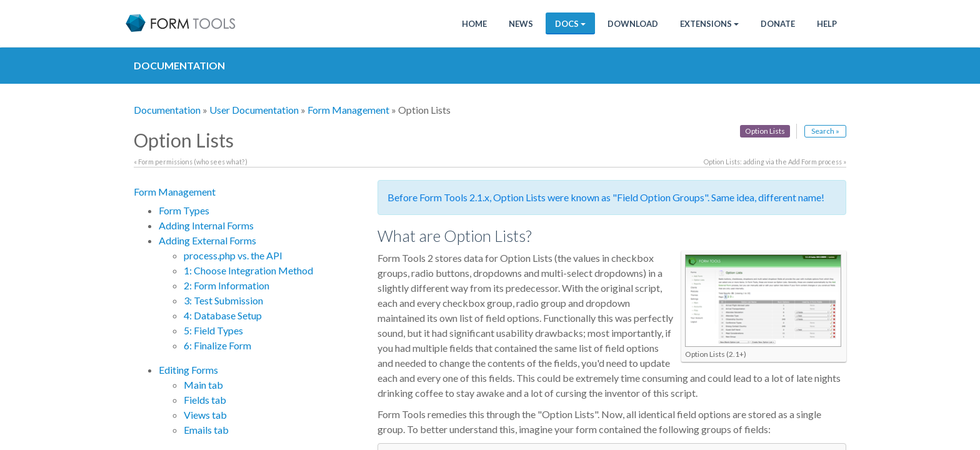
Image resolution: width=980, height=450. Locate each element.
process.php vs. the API (233, 255)
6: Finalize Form (217, 345)
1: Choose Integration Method (248, 270)
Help (827, 24)
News (521, 24)
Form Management (348, 110)
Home (474, 24)
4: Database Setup (223, 315)
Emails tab (206, 430)
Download (633, 24)
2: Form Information (227, 285)
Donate (778, 24)
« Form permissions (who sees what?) (191, 162)
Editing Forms (188, 370)
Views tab (205, 415)
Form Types (184, 210)
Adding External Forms (207, 240)
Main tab (203, 385)
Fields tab (205, 400)
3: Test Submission (223, 300)
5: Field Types (213, 330)
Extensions (709, 24)
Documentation (167, 110)
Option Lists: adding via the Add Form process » (775, 162)
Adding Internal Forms (206, 225)
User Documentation (254, 110)
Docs (570, 24)
